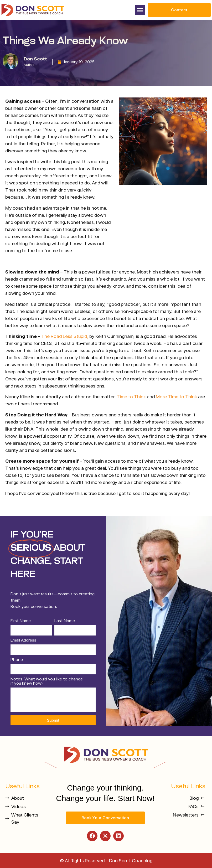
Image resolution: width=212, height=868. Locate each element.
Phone (17, 660)
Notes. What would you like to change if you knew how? (47, 681)
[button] (140, 10)
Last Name (65, 621)
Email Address (23, 640)
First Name (21, 621)
